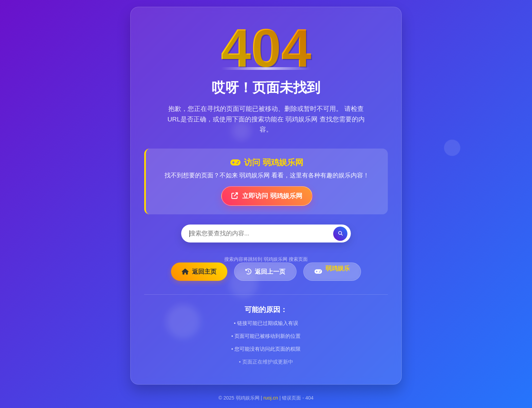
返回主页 (199, 272)
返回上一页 (265, 272)
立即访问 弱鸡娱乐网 (267, 196)
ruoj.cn (271, 398)
